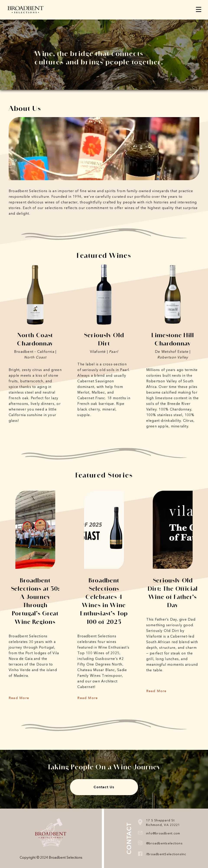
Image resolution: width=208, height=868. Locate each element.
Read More (19, 698)
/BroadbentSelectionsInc (166, 854)
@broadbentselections (164, 843)
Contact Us (104, 787)
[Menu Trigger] (199, 9)
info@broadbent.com (163, 834)
